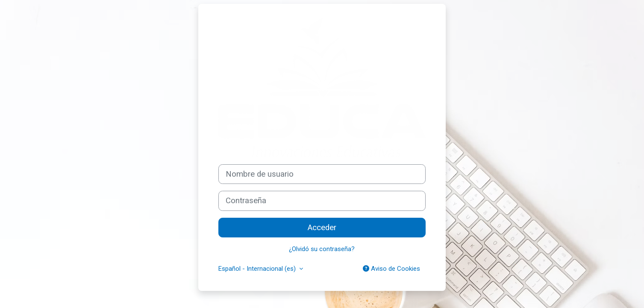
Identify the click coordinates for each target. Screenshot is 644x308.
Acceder (322, 228)
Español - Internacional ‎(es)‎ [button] (258, 269)
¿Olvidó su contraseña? (322, 249)
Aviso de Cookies (391, 269)
